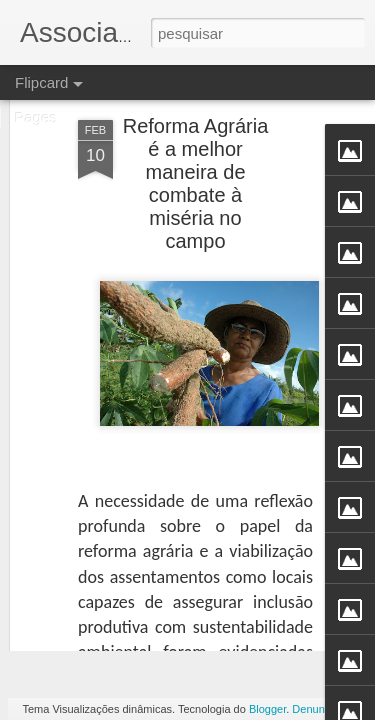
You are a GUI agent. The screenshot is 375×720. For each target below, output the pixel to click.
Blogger (267, 709)
